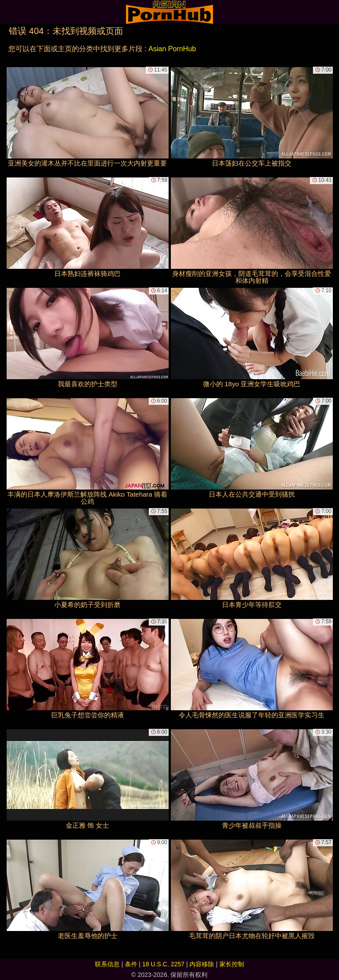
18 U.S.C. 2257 (163, 964)
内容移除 (202, 964)
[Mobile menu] (8, 12)
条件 (131, 964)
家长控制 (232, 964)
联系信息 (107, 964)
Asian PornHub (172, 49)
